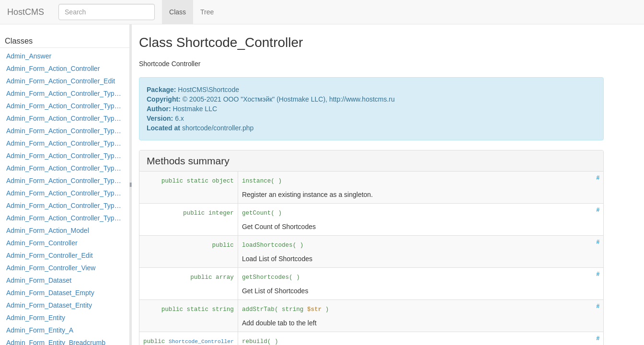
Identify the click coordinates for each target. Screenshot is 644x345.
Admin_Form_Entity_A (40, 330)
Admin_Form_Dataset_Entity (49, 305)
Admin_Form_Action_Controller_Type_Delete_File (65, 118)
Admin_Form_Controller (42, 243)
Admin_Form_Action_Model (48, 230)
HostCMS (26, 12)
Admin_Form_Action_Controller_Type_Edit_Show (65, 143)
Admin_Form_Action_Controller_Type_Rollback (65, 206)
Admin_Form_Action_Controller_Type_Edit (65, 131)
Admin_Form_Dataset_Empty (50, 293)
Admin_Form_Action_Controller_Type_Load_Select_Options (65, 156)
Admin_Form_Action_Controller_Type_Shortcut (65, 218)
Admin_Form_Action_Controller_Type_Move (65, 181)
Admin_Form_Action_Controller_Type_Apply (65, 93)
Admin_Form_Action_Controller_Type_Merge (65, 168)
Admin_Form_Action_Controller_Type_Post (65, 193)
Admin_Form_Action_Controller (53, 69)
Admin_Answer (29, 56)
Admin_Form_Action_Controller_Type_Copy (65, 106)
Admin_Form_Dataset (39, 280)
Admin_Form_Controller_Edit (50, 255)
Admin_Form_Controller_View (51, 268)
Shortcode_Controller (201, 342)
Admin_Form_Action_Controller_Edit (61, 81)
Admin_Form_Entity (36, 318)
